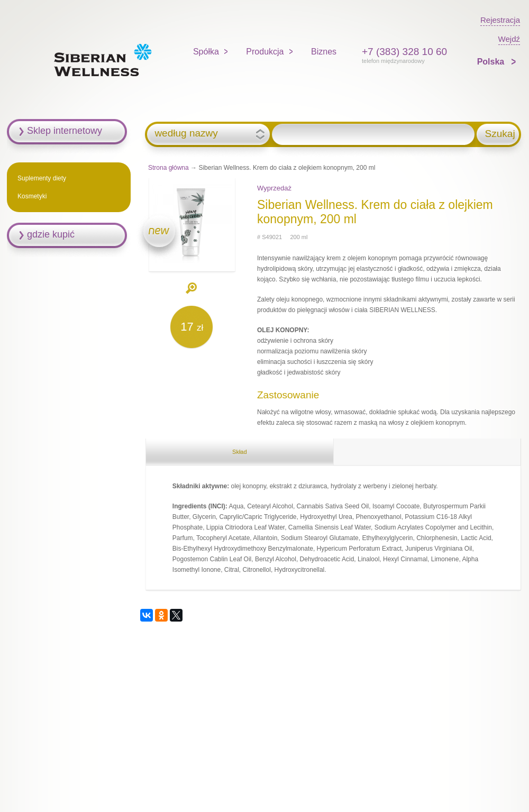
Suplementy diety (42, 178)
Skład (240, 452)
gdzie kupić (51, 234)
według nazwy (186, 133)
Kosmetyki (32, 196)
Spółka (206, 52)
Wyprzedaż (274, 188)
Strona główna (168, 168)
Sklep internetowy (65, 131)
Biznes (324, 52)
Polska (492, 62)
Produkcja (265, 52)
